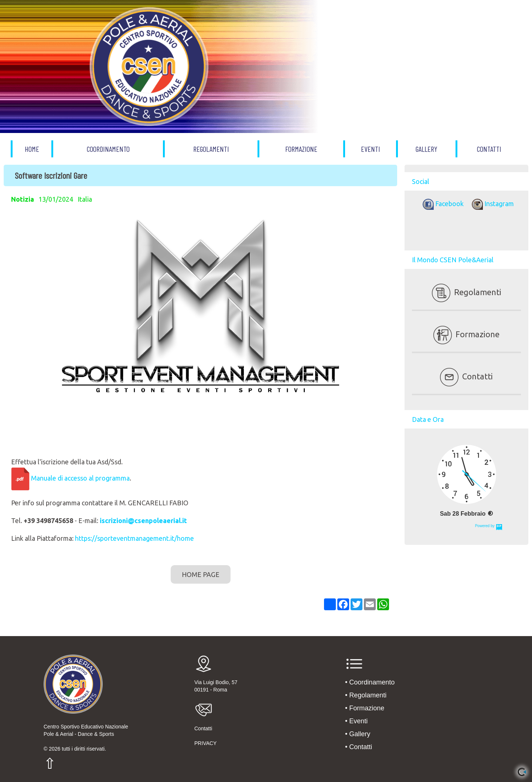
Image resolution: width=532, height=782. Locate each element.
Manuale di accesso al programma (80, 478)
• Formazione (365, 708)
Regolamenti (467, 292)
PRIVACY (205, 743)
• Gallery (358, 734)
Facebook (442, 204)
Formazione (466, 334)
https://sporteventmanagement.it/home (134, 538)
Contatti (466, 376)
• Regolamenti (366, 695)
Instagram (491, 204)
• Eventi (356, 721)
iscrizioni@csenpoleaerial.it (143, 520)
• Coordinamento (370, 682)
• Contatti (359, 747)
